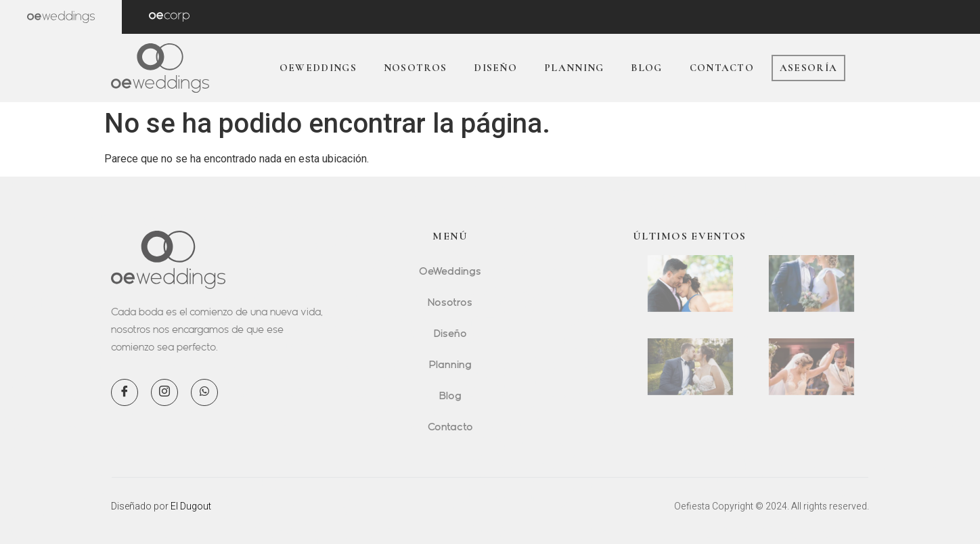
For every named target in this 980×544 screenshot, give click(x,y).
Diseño (495, 68)
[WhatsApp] (204, 392)
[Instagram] (164, 392)
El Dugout (191, 506)
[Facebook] (125, 392)
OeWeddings (318, 68)
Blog (646, 68)
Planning (574, 68)
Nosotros (415, 68)
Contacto (722, 68)
